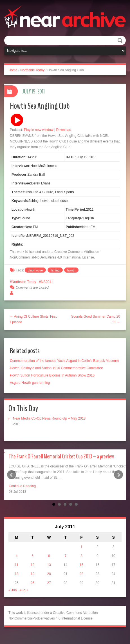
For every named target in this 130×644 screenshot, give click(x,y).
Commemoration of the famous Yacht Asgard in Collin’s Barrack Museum (64, 361)
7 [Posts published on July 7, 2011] (65, 556)
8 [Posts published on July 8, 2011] (81, 556)
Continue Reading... (24, 486)
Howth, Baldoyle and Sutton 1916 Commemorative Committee (56, 368)
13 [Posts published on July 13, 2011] (49, 565)
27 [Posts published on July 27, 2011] (49, 583)
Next (118, 475)
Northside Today (32, 70)
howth (71, 270)
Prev (12, 475)
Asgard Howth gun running (30, 383)
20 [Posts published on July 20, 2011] (49, 574)
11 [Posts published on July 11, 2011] (16, 565)
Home (13, 70)
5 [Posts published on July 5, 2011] (32, 556)
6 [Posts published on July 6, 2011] (49, 556)
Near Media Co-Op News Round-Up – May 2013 (49, 418)
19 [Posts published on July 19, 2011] (32, 574)
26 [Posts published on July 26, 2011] (32, 583)
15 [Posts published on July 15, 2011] (81, 565)
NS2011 (47, 282)
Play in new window (39, 130)
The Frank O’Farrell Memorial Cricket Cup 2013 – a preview (61, 456)
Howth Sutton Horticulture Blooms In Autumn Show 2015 (52, 375)
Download (64, 130)
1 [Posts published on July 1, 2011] (81, 547)
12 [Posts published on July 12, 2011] (32, 565)
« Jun (13, 590)
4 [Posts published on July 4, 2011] (17, 556)
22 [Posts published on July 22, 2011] (81, 574)
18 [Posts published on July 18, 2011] (16, 574)
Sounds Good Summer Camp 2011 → (96, 319)
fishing (55, 270)
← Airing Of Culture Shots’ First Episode (33, 319)
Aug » (24, 590)
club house (35, 270)
